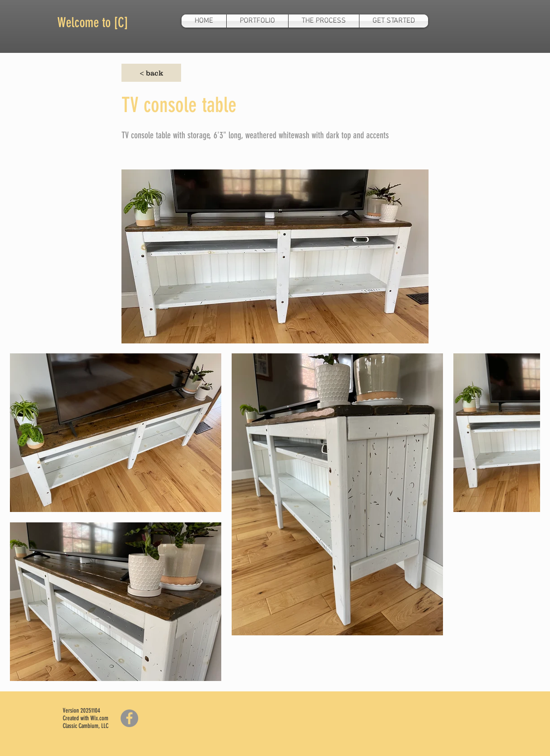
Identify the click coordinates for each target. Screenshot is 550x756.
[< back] (151, 73)
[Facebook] (129, 718)
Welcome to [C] (93, 23)
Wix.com (99, 718)
